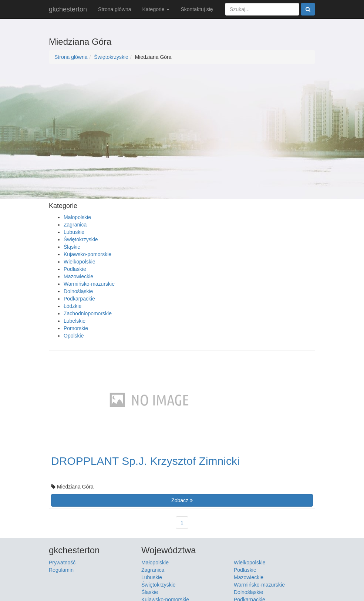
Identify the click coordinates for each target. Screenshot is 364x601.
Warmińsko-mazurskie (89, 284)
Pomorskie (76, 328)
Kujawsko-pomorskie (87, 254)
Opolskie (74, 336)
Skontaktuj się (197, 9)
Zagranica (75, 225)
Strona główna (115, 9)
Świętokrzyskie (111, 57)
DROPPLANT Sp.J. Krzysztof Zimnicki (145, 461)
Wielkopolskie (80, 262)
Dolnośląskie (78, 291)
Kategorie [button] (156, 9)
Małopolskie (77, 217)
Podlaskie (75, 269)
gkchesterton (68, 9)
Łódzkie (73, 306)
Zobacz (182, 500)
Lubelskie (75, 321)
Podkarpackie (79, 299)
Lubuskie (74, 232)
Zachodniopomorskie (88, 313)
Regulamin (61, 570)
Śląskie (72, 247)
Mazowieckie (78, 276)
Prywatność (62, 563)
